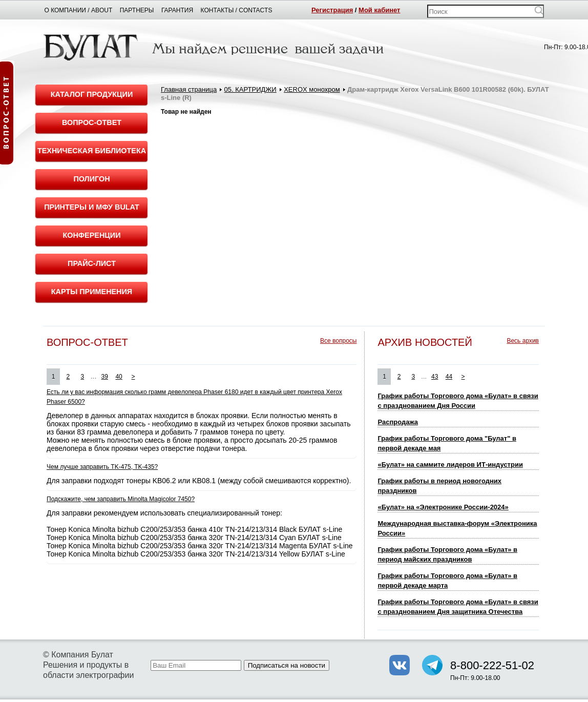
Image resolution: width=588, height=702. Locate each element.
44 (449, 377)
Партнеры (137, 10)
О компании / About (79, 10)
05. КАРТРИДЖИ (250, 89)
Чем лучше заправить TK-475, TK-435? (102, 467)
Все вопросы (338, 341)
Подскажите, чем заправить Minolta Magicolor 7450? (121, 499)
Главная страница (189, 89)
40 (119, 377)
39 (105, 377)
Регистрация (332, 10)
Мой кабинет (379, 10)
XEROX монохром (312, 89)
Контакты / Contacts (237, 10)
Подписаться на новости (287, 665)
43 (435, 377)
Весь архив (523, 341)
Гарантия (177, 10)
